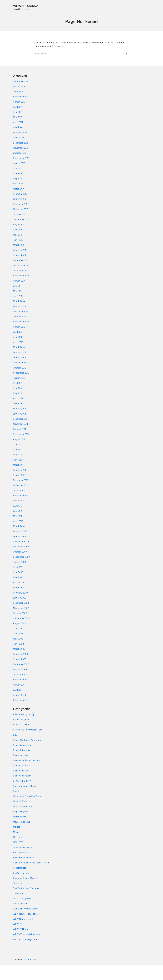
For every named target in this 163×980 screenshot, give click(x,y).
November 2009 (21, 557)
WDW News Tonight (23, 935)
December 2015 (21, 209)
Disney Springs (21, 769)
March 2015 (19, 250)
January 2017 (20, 141)
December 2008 (21, 614)
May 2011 (18, 463)
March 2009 (19, 599)
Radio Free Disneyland (24, 873)
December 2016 (21, 146)
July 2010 (18, 516)
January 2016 (20, 203)
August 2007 (19, 698)
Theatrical (18, 909)
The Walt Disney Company (26, 904)
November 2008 (21, 620)
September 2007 (22, 692)
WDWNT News (20, 946)
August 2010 (19, 510)
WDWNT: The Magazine (25, 956)
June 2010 (18, 521)
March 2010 (19, 536)
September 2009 (22, 568)
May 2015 (18, 240)
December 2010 (21, 490)
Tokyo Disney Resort (23, 914)
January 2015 (20, 261)
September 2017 (21, 99)
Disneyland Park (21, 784)
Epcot (16, 805)
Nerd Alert (18, 852)
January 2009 (20, 609)
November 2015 (21, 214)
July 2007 (18, 703)
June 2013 (18, 344)
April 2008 (19, 656)
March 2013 (19, 354)
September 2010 (21, 505)
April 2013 (18, 349)
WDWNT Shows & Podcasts (27, 951)
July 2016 (18, 172)
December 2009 (21, 552)
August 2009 (19, 573)
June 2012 (18, 396)
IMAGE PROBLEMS (23, 821)
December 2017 (21, 84)
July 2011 (17, 453)
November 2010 (21, 495)
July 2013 (18, 339)
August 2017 (19, 104)
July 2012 (18, 391)
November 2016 (21, 151)
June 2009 (18, 583)
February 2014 (20, 313)
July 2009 (18, 578)
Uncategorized (20, 920)
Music (16, 847)
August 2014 (19, 287)
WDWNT (17, 941)
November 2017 (21, 89)
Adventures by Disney (24, 727)
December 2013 (21, 318)
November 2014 (21, 271)
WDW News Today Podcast (27, 930)
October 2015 (20, 219)
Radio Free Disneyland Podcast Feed (32, 878)
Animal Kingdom (21, 732)
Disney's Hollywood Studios (27, 774)
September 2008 (22, 630)
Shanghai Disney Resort (25, 894)
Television (18, 899)
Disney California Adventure (27, 753)
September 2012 (21, 380)
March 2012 (19, 411)
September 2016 (21, 162)
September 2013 (21, 328)
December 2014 (21, 266)
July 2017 (18, 110)
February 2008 (21, 666)
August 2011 (19, 448)
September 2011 (21, 443)
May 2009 (18, 588)
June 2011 (18, 458)
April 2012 (18, 406)
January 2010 (20, 547)
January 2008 (20, 672)
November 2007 (21, 682)
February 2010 (20, 542)
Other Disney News (23, 862)
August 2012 (19, 385)
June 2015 (18, 234)
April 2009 (18, 594)
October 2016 (20, 157)
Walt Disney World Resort (26, 925)
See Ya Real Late (21, 889)
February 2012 (20, 417)
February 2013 (20, 359)
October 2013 (20, 323)
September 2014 (21, 281)
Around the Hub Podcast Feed (28, 743)
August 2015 (19, 229)
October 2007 (20, 687)
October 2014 (20, 276)
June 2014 (18, 292)
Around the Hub (21, 738)
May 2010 (18, 526)
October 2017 (20, 94)
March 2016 (19, 193)
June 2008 (18, 646)
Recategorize (20, 883)
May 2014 (18, 297)
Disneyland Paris (22, 779)
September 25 (20, 713)
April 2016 (18, 188)
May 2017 (18, 120)
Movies (17, 842)
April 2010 (18, 531)
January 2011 (19, 484)
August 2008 (19, 635)
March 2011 (19, 474)
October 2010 (20, 500)
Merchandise (20, 831)
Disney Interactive (22, 764)
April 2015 (18, 245)
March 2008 (19, 661)
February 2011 (20, 479)
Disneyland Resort (22, 790)
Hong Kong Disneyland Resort (28, 810)
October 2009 (20, 562)
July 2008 (18, 640)
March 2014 (19, 307)
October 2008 (20, 625)
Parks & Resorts (21, 868)
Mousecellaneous (22, 836)
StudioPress (30, 974)
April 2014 (18, 302)
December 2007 (21, 677)
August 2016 (19, 167)
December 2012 (21, 370)
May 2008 (18, 651)
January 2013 (20, 365)
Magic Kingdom (21, 826)
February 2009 (21, 604)
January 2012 (20, 422)
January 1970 (20, 708)
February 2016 (20, 198)
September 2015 (21, 224)
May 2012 (18, 401)
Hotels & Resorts (22, 816)
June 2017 (18, 115)
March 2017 (19, 130)
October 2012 (20, 375)
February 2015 (20, 255)
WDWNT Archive (26, 6)
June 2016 (18, 177)
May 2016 (18, 182)
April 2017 (18, 125)
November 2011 (21, 432)
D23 (15, 748)
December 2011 (21, 427)
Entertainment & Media (25, 800)
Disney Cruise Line (22, 758)
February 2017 (20, 136)
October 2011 (20, 438)
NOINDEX (18, 857)
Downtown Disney (22, 795)
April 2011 (18, 469)
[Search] (127, 54)
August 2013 (19, 333)
